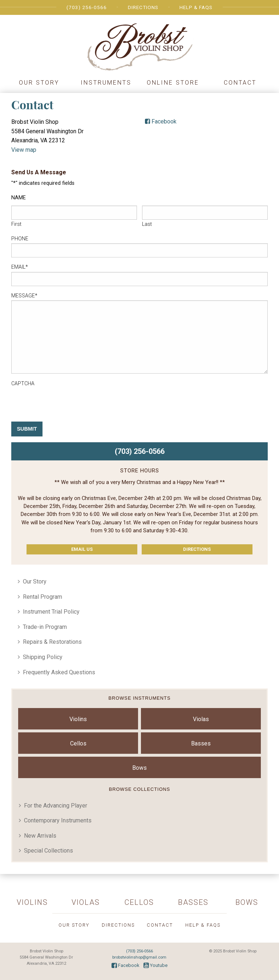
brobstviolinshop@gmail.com (139, 957)
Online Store (173, 83)
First (16, 224)
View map (24, 150)
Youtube (155, 965)
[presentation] (66, 402)
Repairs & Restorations (52, 642)
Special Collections (48, 851)
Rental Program (43, 597)
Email (20, 267)
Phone (20, 239)
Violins (78, 719)
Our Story (39, 83)
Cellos (78, 743)
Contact (240, 83)
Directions (143, 7)
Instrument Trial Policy (51, 612)
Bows (139, 768)
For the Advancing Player (56, 806)
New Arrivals (40, 836)
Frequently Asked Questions (59, 672)
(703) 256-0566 (87, 7)
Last (147, 224)
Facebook (161, 121)
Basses (201, 743)
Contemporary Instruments (58, 820)
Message (24, 296)
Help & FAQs (196, 7)
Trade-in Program (45, 627)
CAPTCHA (23, 383)
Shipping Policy (43, 657)
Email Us (82, 549)
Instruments (106, 83)
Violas (201, 719)
